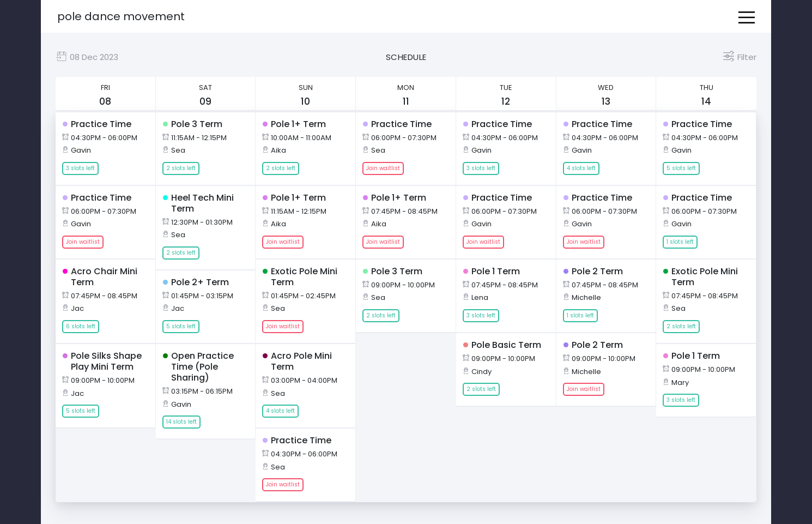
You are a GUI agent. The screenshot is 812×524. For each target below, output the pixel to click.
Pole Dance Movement (121, 16)
